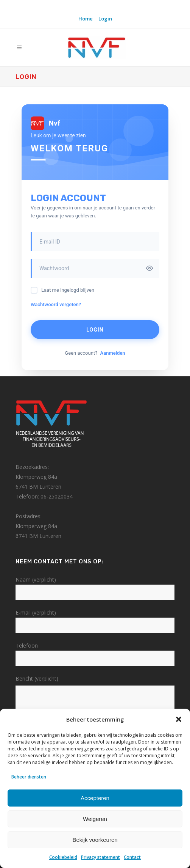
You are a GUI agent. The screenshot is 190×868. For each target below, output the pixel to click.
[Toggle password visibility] (150, 268)
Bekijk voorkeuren (95, 840)
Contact (132, 857)
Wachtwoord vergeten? (56, 304)
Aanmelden (112, 353)
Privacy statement (100, 857)
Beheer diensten (29, 777)
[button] (179, 719)
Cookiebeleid (63, 857)
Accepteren (95, 798)
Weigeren (95, 819)
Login (105, 19)
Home (86, 19)
